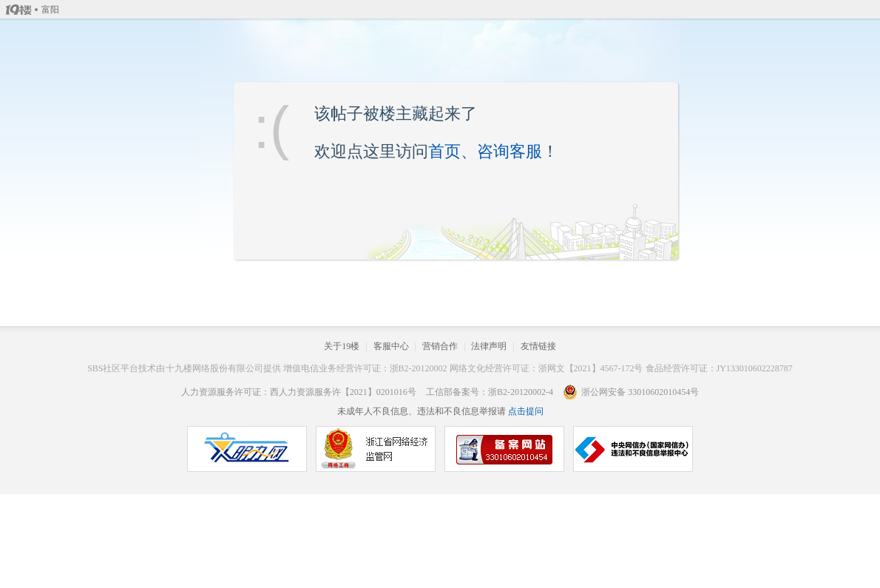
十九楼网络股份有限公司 (214, 368)
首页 (444, 151)
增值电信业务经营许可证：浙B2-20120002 (365, 368)
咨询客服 (510, 151)
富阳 (50, 10)
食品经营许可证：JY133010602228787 (719, 368)
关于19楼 (342, 346)
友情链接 (538, 346)
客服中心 (391, 346)
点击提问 (525, 411)
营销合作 (440, 346)
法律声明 (489, 346)
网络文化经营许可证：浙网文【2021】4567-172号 (546, 368)
